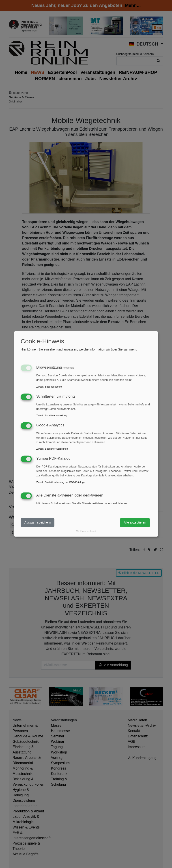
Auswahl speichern (38, 522)
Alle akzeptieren (135, 522)
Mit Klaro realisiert (86, 531)
